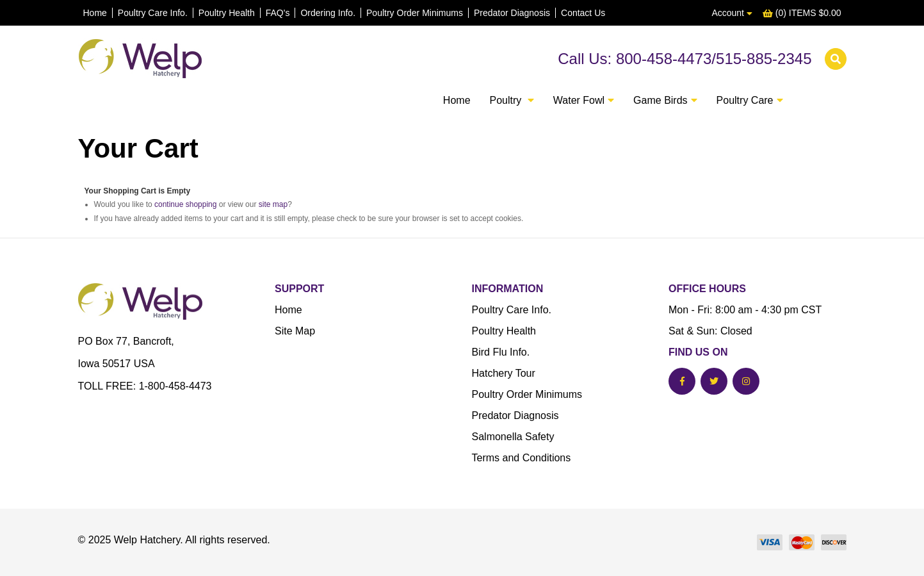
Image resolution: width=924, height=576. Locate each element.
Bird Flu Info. (501, 352)
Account (732, 13)
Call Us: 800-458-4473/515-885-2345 (685, 59)
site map (273, 204)
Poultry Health (227, 13)
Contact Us (583, 13)
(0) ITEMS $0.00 (802, 13)
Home (95, 13)
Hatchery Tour (504, 373)
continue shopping (185, 204)
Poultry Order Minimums (415, 13)
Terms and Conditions (522, 458)
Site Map (295, 331)
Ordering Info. (328, 13)
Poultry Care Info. (153, 13)
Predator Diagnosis (512, 13)
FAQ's (278, 13)
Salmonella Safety (513, 437)
